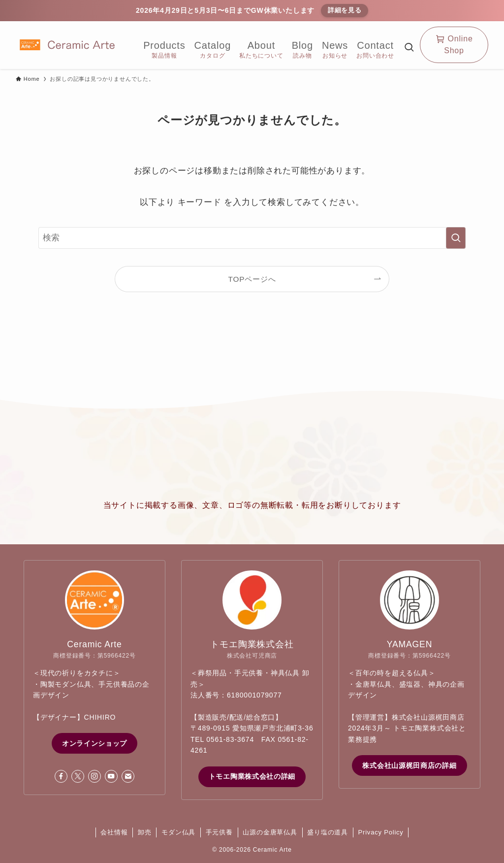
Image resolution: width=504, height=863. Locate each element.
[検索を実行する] (456, 238)
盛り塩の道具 (328, 832)
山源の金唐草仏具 (270, 832)
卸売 (145, 832)
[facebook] (61, 776)
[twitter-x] (78, 776)
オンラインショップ (94, 743)
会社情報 (114, 832)
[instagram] (94, 776)
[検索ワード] (252, 238)
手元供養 (219, 832)
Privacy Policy (381, 832)
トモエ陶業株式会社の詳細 (252, 776)
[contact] (128, 776)
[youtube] (111, 776)
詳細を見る (345, 10)
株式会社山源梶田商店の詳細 (409, 765)
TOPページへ (252, 279)
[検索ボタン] (409, 49)
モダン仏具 (178, 832)
